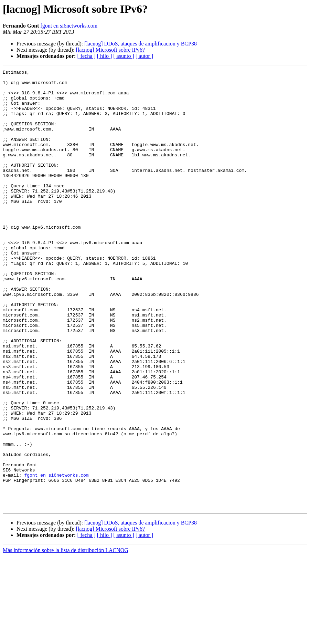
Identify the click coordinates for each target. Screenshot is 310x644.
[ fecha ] (86, 56)
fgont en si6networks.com (69, 26)
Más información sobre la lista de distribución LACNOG (66, 638)
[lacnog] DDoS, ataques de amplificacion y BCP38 (141, 44)
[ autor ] (145, 56)
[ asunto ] (124, 56)
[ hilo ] (105, 56)
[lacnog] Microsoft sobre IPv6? (110, 50)
